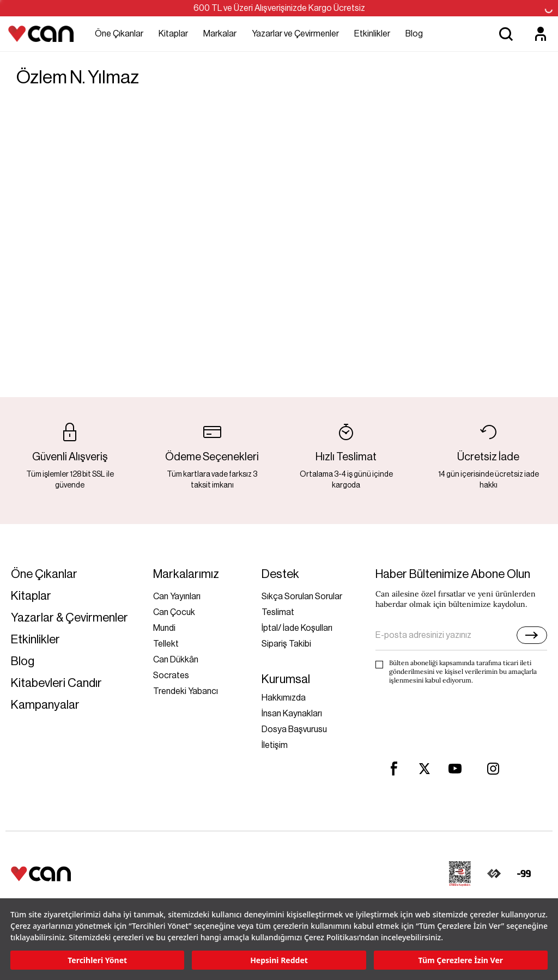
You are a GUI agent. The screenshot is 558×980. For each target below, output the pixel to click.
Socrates (171, 675)
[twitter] (424, 769)
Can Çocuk (174, 612)
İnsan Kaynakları (292, 714)
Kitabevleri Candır (56, 683)
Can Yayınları (177, 596)
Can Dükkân (176, 660)
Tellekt (166, 644)
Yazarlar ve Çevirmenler (295, 34)
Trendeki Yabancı (186, 691)
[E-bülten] (532, 635)
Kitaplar (173, 34)
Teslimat (278, 612)
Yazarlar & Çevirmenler (69, 618)
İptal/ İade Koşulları (297, 628)
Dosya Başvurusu (294, 729)
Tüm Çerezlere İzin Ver (461, 960)
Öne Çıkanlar (119, 34)
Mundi (164, 628)
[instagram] (493, 769)
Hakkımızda (284, 698)
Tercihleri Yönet (97, 960)
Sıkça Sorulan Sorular (302, 596)
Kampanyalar (45, 705)
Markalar (220, 34)
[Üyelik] (541, 34)
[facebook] (394, 769)
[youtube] (455, 769)
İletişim (275, 745)
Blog (414, 34)
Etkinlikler (372, 34)
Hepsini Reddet (279, 960)
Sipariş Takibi (286, 644)
